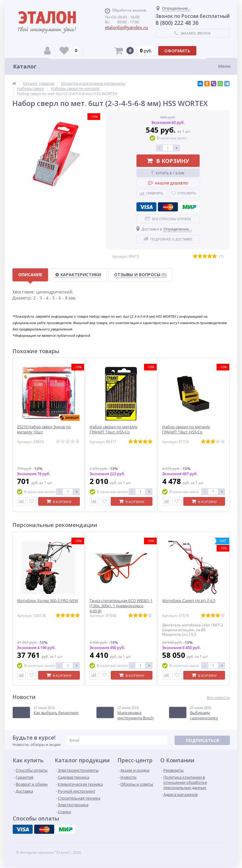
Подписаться (202, 740)
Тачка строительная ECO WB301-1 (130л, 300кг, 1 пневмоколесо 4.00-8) (121, 606)
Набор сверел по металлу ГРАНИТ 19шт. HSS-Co (186, 429)
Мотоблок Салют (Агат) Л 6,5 (189, 601)
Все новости (218, 698)
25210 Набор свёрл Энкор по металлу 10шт (44, 429)
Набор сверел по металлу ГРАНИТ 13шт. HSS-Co (114, 429)
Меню (224, 66)
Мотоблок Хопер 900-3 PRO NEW (47, 601)
